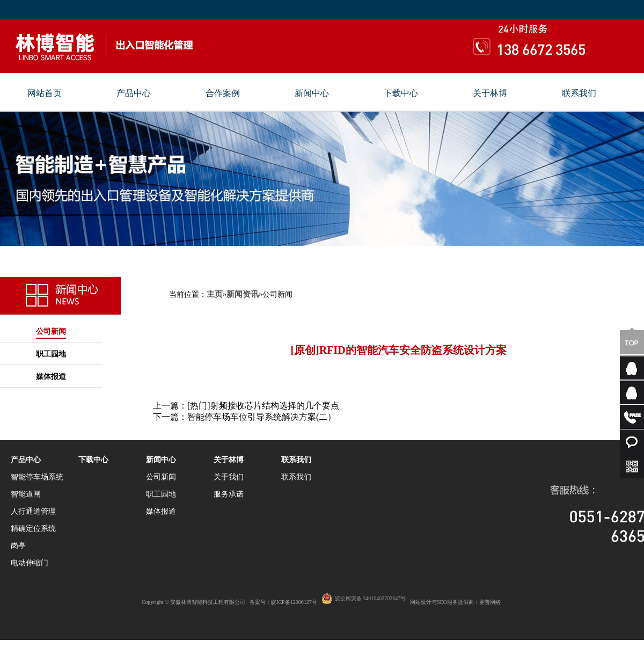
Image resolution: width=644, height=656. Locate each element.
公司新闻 (51, 331)
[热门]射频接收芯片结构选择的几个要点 (263, 406)
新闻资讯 (243, 294)
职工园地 (51, 354)
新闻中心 (312, 93)
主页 (215, 294)
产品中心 (134, 93)
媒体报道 (51, 377)
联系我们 (579, 93)
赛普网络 (490, 602)
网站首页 (45, 93)
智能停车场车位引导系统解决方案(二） (262, 417)
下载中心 (401, 93)
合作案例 (223, 93)
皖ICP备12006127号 (294, 602)
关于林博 (490, 93)
